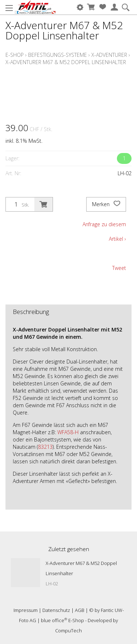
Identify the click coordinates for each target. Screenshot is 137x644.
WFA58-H (68, 432)
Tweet (119, 268)
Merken (106, 204)
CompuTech (68, 631)
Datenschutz (56, 610)
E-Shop (15, 55)
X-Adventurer (109, 55)
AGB (80, 610)
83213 (45, 447)
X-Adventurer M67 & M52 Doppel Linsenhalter (66, 62)
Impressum (26, 610)
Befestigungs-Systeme (58, 55)
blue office (54, 620)
